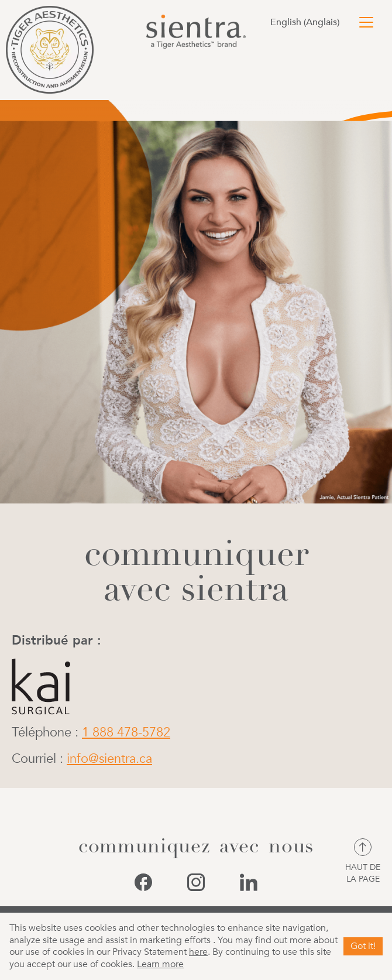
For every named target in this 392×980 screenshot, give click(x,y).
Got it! (363, 946)
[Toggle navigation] (366, 22)
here (198, 952)
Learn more (160, 964)
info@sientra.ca (109, 759)
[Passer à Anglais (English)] (308, 22)
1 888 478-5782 (126, 732)
